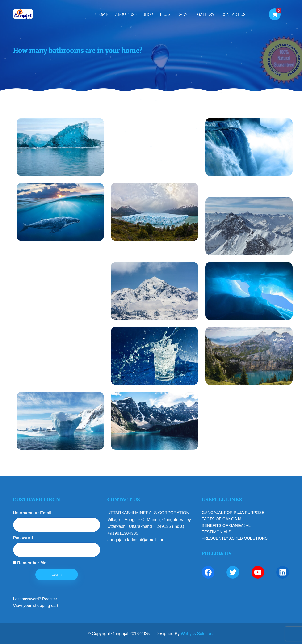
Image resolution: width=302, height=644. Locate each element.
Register (50, 599)
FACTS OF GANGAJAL (223, 519)
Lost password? (27, 599)
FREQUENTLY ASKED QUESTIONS (235, 538)
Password (23, 538)
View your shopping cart (36, 606)
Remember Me (30, 563)
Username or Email (32, 513)
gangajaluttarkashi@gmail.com (136, 540)
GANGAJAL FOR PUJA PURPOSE (233, 513)
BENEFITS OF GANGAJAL (226, 526)
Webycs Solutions (198, 634)
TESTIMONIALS (216, 532)
